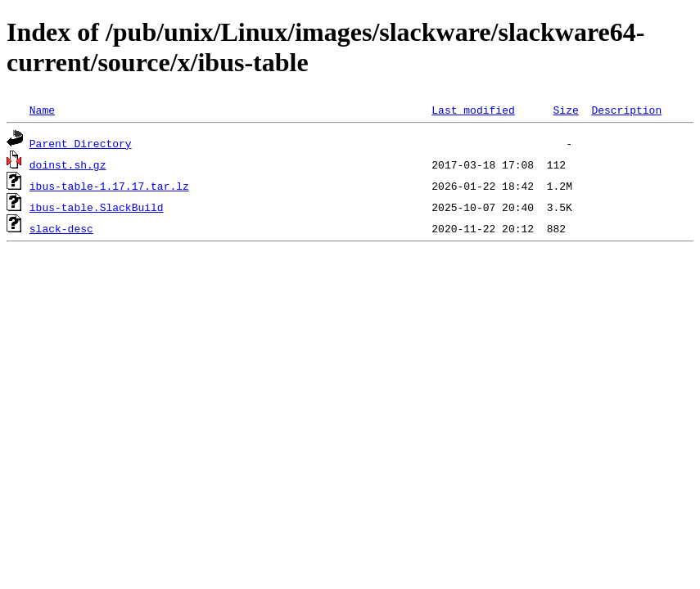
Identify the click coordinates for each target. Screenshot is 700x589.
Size (565, 110)
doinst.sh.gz (68, 164)
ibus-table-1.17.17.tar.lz (109, 186)
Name (42, 110)
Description (626, 110)
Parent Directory (81, 143)
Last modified (473, 110)
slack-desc (61, 228)
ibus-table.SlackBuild (97, 207)
